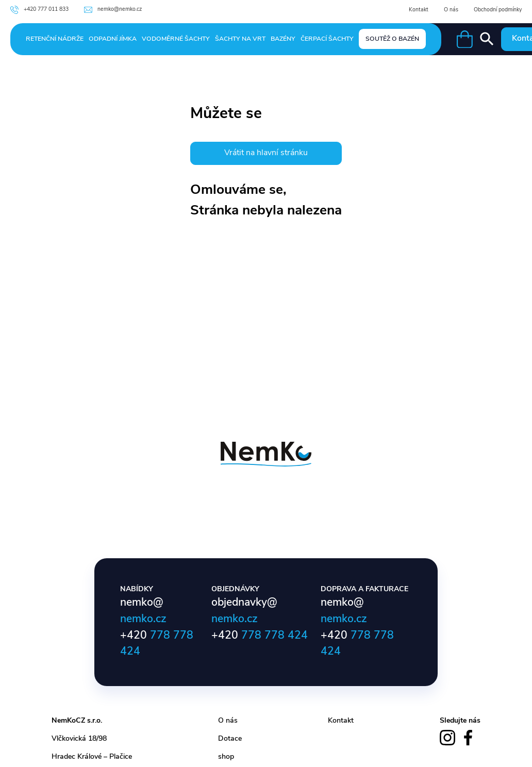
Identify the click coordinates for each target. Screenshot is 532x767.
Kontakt (419, 10)
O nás (451, 10)
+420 (260, 636)
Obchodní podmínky (498, 10)
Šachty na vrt (240, 39)
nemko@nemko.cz (113, 10)
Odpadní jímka (113, 39)
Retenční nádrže (55, 39)
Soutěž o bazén (392, 39)
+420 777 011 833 (39, 10)
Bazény (283, 39)
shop (226, 757)
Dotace (230, 739)
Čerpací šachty (327, 39)
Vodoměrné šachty (176, 39)
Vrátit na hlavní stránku (266, 153)
